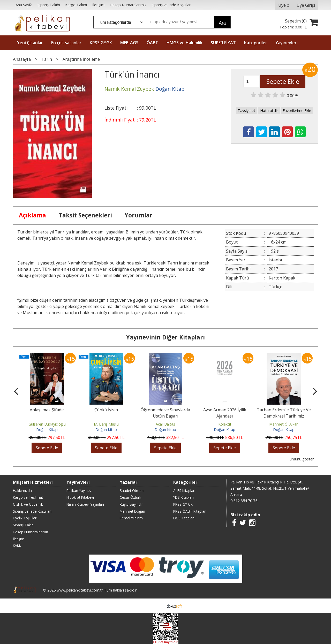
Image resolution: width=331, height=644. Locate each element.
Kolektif (225, 424)
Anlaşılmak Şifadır (47, 410)
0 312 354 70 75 (244, 501)
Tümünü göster (300, 459)
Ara (222, 23)
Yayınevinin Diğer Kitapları (165, 337)
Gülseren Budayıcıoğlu (47, 424)
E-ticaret (157, 606)
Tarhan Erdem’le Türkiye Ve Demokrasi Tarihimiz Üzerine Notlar (284, 416)
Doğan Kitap (47, 430)
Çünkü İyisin (106, 410)
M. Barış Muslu (106, 424)
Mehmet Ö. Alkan (284, 424)
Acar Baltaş (165, 424)
